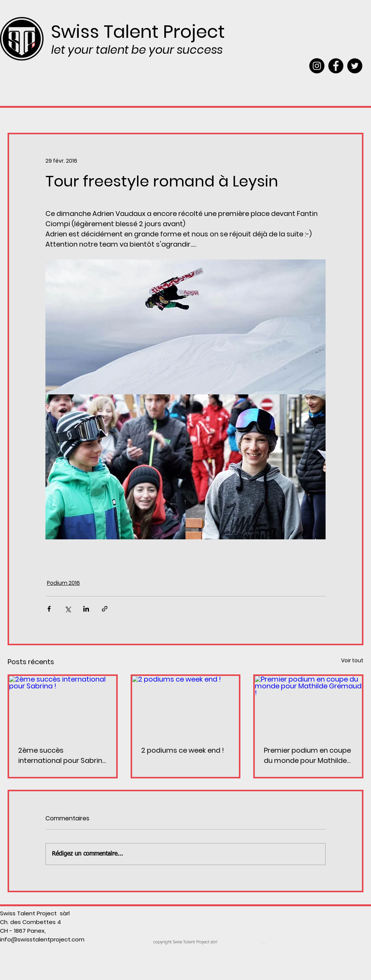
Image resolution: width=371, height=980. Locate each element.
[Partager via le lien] (105, 609)
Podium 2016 (63, 583)
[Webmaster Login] (264, 944)
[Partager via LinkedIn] (86, 609)
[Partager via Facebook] (49, 609)
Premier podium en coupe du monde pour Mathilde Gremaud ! (307, 756)
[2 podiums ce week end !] (186, 706)
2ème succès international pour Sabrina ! (62, 756)
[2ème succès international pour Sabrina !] (63, 706)
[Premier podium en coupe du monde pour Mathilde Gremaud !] (308, 706)
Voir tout (352, 660)
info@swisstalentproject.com (42, 939)
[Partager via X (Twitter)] (68, 609)
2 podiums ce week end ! (183, 750)
